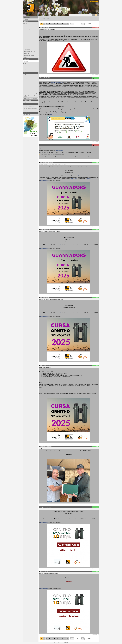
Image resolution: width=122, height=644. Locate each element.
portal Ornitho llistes (44, 180)
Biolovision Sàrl (57, 643)
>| (68, 24)
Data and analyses (27, 31)
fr (98, 15)
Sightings (25, 23)
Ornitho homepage (27, 18)
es (95, 15)
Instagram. (89, 179)
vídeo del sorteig (60, 151)
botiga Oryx (78, 176)
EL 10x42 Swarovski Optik (61, 390)
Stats (25, 71)
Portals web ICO (93, 2)
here (51, 115)
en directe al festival (74, 179)
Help (24, 63)
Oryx (62, 389)
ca (93, 15)
